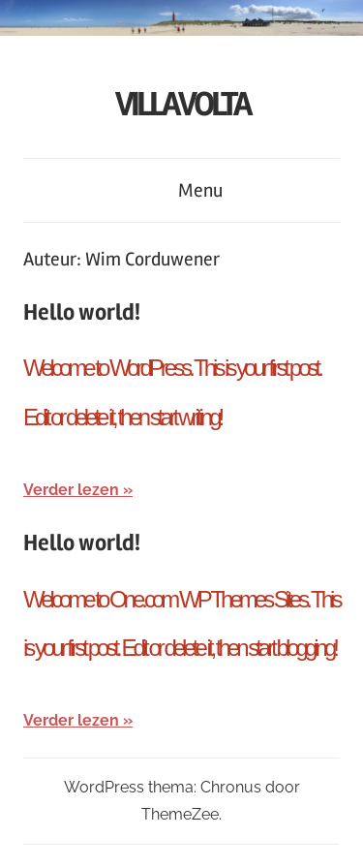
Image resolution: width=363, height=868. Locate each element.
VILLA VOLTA (182, 105)
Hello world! (82, 312)
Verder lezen (71, 490)
